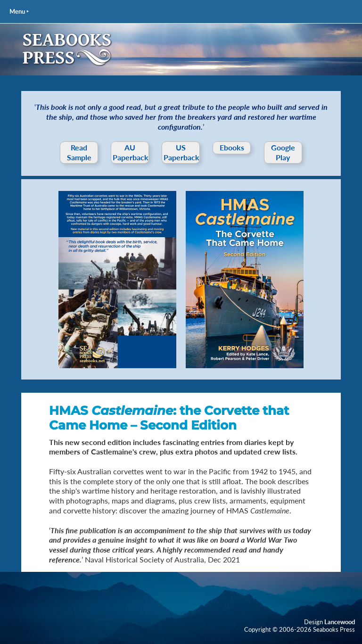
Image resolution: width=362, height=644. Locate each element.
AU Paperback (131, 152)
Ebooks (232, 147)
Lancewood (340, 622)
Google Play (283, 152)
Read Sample (79, 152)
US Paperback (181, 152)
